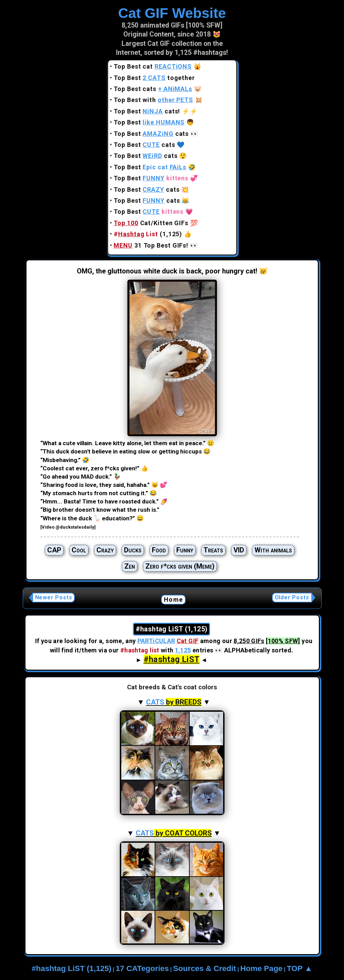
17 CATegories (142, 968)
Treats (213, 550)
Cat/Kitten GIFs (151, 223)
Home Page (262, 968)
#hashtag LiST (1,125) (71, 968)
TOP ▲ (300, 968)
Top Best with (153, 100)
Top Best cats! (147, 111)
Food (159, 550)
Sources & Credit (205, 968)
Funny (185, 550)
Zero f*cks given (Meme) (180, 566)
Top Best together (154, 78)
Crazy (105, 550)
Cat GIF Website (172, 13)
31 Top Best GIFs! (151, 245)
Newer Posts (54, 597)
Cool (79, 550)
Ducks (133, 550)
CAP (54, 550)
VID (239, 550)
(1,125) (148, 234)
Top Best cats (153, 89)
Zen (130, 566)
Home (173, 599)
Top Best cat (153, 66)
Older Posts (292, 597)
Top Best (149, 122)
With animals (273, 550)
